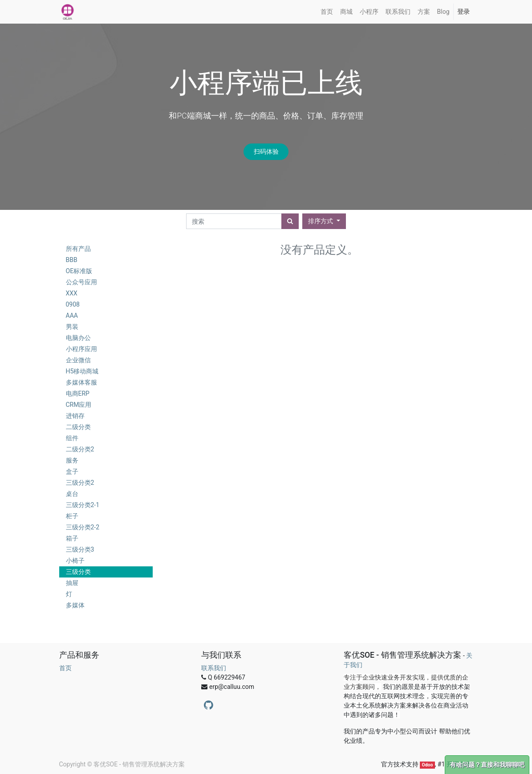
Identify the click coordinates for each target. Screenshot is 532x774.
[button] (324, 221)
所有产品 (78, 249)
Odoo (427, 765)
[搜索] (290, 221)
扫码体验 (266, 152)
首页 (65, 668)
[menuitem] (327, 12)
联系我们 (214, 668)
